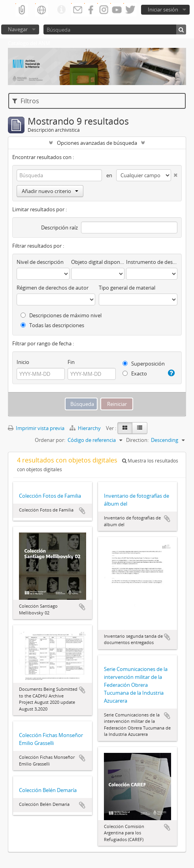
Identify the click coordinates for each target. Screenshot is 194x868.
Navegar (18, 29)
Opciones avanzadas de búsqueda (97, 143)
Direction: (137, 440)
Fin (71, 362)
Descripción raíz (59, 227)
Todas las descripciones (52, 325)
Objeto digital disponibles (98, 262)
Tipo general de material (127, 288)
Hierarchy (86, 428)
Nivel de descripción (40, 262)
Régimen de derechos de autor (53, 288)
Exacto (135, 373)
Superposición (144, 364)
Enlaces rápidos (61, 10)
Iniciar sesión (163, 9)
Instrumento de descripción (152, 262)
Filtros (26, 101)
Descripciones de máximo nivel (61, 315)
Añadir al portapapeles (82, 511)
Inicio (23, 362)
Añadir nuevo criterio (50, 191)
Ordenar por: (50, 440)
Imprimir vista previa (36, 428)
